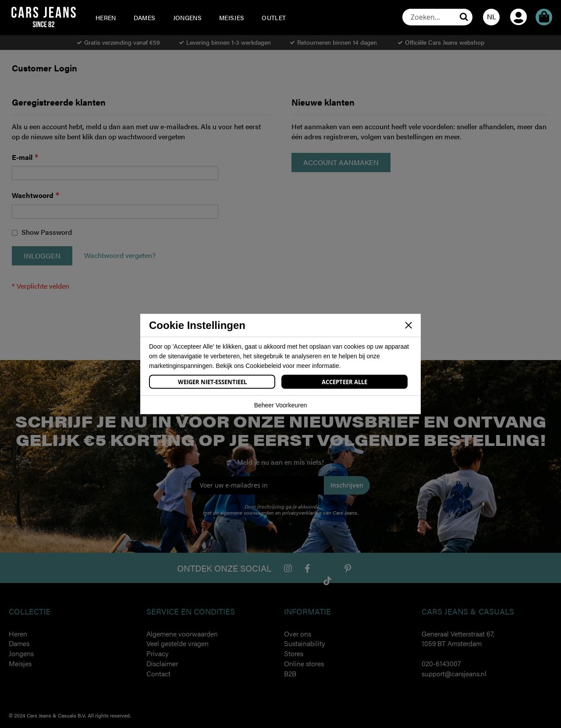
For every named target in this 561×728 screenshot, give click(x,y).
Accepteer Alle (344, 382)
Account (518, 5)
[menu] (211, 18)
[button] (491, 17)
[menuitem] (106, 18)
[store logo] (43, 17)
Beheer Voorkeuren (281, 405)
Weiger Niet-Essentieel (212, 382)
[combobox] (437, 17)
